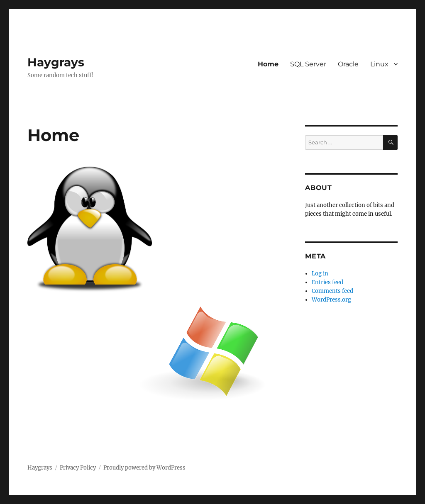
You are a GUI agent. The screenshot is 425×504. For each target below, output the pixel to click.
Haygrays (56, 62)
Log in (320, 274)
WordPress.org (331, 300)
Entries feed (327, 282)
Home (268, 64)
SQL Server (308, 64)
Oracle (348, 64)
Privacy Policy (78, 468)
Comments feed (332, 291)
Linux (379, 64)
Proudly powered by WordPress (144, 468)
